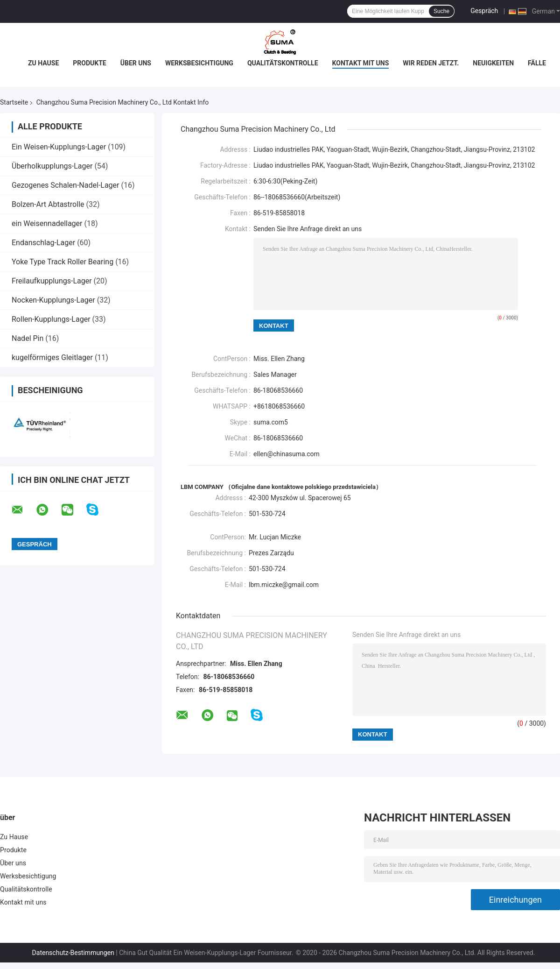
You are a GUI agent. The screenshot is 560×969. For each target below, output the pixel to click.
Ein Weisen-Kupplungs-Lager (59, 147)
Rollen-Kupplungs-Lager (51, 319)
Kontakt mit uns (361, 63)
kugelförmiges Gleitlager (52, 357)
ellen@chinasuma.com (287, 454)
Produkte (89, 63)
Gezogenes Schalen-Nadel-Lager (66, 185)
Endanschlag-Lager (43, 243)
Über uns (136, 63)
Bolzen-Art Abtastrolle (48, 204)
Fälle (537, 63)
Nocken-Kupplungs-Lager (53, 300)
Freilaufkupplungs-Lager (52, 281)
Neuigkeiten (493, 63)
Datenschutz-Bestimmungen (73, 953)
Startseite (14, 102)
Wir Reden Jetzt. (431, 63)
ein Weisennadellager (47, 223)
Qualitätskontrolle (283, 63)
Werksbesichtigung (199, 63)
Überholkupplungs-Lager (52, 166)
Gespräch (484, 11)
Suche (441, 11)
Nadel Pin (28, 338)
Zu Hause (43, 63)
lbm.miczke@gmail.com (284, 585)
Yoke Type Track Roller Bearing (63, 262)
